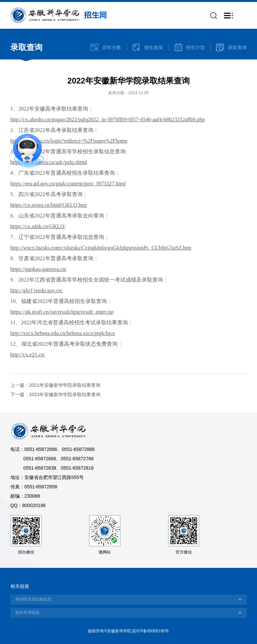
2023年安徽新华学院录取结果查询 (65, 394)
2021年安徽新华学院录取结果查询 (65, 385)
